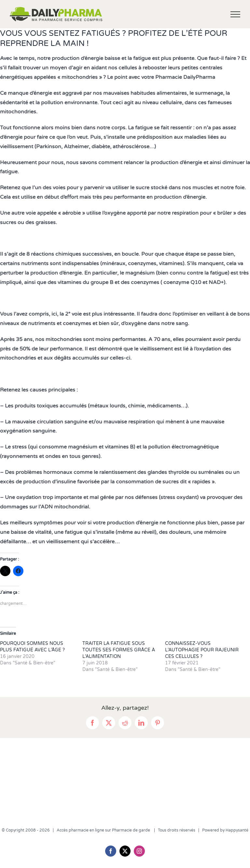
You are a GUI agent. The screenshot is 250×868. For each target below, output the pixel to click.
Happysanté (237, 830)
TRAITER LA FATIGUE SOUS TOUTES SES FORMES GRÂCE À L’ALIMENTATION (119, 650)
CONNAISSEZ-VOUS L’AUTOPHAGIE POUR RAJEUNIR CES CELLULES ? (202, 650)
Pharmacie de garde (132, 830)
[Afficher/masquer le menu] (236, 14)
